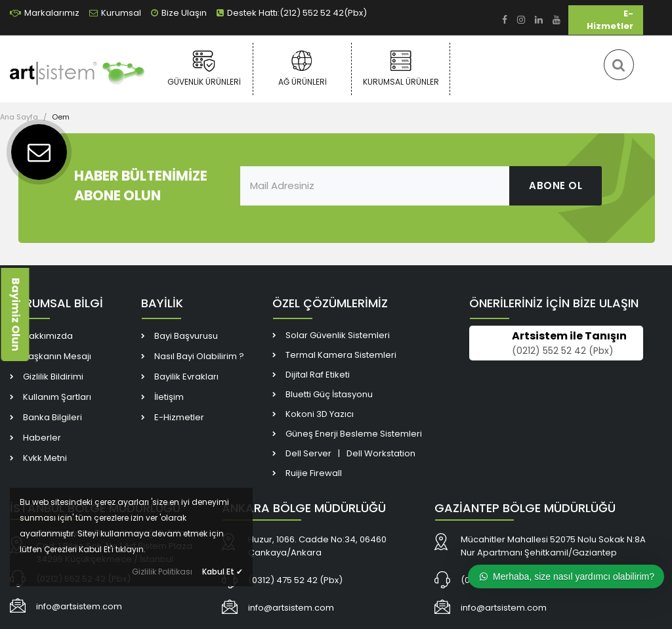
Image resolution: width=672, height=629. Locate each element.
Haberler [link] (42, 438)
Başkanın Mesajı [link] (57, 356)
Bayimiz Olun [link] (15, 314)
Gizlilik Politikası (162, 572)
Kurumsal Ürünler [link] (401, 68)
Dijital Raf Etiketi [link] (318, 375)
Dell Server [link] (308, 453)
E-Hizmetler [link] (610, 20)
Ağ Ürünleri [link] (302, 68)
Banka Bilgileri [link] (52, 417)
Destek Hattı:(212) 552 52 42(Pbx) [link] (292, 13)
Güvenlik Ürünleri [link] (204, 68)
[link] (505, 20)
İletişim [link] (169, 397)
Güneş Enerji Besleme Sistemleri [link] (354, 434)
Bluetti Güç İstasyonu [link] (329, 394)
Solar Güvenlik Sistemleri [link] (338, 335)
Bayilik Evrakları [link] (186, 377)
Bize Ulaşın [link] (179, 13)
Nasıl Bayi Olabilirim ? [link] (199, 356)
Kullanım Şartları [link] (57, 397)
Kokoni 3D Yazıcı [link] (320, 414)
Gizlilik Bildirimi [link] (53, 377)
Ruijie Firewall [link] (314, 473)
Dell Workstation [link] (381, 453)
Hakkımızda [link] (48, 336)
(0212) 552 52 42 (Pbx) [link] (563, 351)
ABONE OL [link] (556, 185)
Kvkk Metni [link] (45, 458)
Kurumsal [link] (115, 13)
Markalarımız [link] (45, 13)
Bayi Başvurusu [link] (186, 336)
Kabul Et (222, 572)
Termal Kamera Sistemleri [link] (341, 355)
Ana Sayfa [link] (19, 117)
